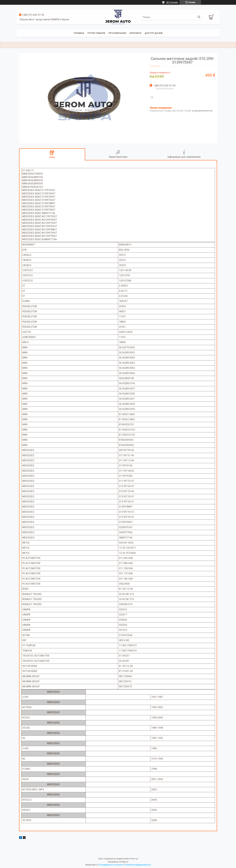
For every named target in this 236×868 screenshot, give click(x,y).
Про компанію (117, 33)
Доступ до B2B (154, 33)
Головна (79, 33)
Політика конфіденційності (138, 865)
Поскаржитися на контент (111, 865)
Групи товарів (96, 33)
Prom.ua (134, 859)
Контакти (135, 33)
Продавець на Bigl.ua (118, 862)
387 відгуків (172, 2)
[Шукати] (199, 17)
